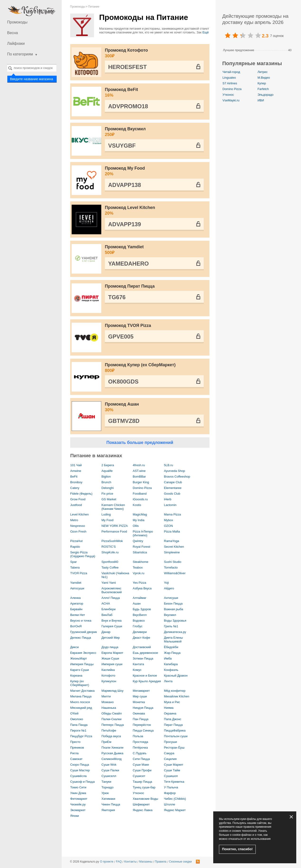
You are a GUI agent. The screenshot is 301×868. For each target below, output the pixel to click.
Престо (75, 742)
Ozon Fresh (78, 531)
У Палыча (171, 787)
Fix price (107, 494)
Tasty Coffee (110, 567)
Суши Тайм (172, 770)
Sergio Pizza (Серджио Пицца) (83, 554)
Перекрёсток (142, 725)
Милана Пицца (81, 696)
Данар (106, 632)
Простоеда (141, 742)
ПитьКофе (109, 730)
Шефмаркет (141, 804)
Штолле (169, 804)
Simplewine (172, 552)
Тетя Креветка (174, 782)
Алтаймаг (140, 598)
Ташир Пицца (143, 782)
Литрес (263, 72)
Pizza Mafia (172, 531)
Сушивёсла (78, 776)
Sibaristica (140, 552)
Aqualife (107, 471)
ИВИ (261, 100)
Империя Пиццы (82, 664)
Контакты (130, 862)
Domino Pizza (142, 488)
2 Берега (108, 465)
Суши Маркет (174, 765)
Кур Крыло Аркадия (147, 681)
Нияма (169, 708)
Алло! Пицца (111, 598)
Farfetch (263, 89)
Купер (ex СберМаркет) (80, 683)
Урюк (105, 793)
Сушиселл (109, 776)
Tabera (75, 567)
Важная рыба (174, 609)
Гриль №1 (171, 626)
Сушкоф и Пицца (82, 782)
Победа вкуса (111, 736)
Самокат (76, 759)
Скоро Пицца (80, 765)
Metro (74, 520)
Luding (106, 514)
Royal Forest (142, 547)
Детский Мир (111, 638)
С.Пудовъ (140, 753)
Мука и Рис (172, 702)
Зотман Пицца (143, 658)
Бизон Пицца (173, 604)
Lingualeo (229, 78)
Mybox (168, 520)
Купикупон (109, 681)
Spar (73, 562)
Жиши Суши (110, 658)
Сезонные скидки (181, 862)
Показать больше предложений (140, 443)
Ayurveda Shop (174, 471)
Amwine (76, 471)
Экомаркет (78, 810)
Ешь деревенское (146, 653)
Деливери (140, 632)
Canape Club (173, 482)
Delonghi (108, 488)
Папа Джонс (173, 719)
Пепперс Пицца (113, 725)
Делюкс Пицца (81, 638)
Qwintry (138, 541)
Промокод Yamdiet (154, 250)
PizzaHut (76, 541)
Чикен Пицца (111, 804)
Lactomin (170, 505)
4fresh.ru (139, 465)
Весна (12, 33)
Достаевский (142, 647)
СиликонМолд (112, 759)
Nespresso (78, 526)
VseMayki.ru (231, 100)
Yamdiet (76, 583)
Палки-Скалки (112, 719)
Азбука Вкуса (142, 588)
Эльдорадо (266, 95)
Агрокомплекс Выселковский (112, 590)
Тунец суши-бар (144, 787)
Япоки (75, 816)
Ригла (74, 753)
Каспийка (108, 670)
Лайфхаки (16, 43)
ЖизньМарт (79, 658)
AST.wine (139, 471)
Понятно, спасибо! (237, 849)
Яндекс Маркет (175, 810)
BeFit (74, 477)
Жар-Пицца (172, 653)
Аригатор (77, 604)
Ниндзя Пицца (143, 708)
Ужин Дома (78, 793)
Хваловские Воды (146, 799)
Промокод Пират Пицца (130, 286)
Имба (168, 658)
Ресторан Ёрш (174, 748)
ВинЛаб (107, 615)
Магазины (146, 862)
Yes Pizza (140, 583)
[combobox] (32, 68)
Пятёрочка (140, 748)
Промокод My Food (154, 171)
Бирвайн (76, 609)
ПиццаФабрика (175, 730)
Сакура (169, 753)
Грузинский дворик (83, 632)
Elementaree (173, 488)
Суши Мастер (80, 770)
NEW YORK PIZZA (115, 526)
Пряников (77, 748)
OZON (168, 526)
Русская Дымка (112, 753)
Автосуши (77, 588)
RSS (198, 862)
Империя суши (112, 664)
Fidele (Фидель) (81, 494)
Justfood (76, 505)
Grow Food (78, 499)
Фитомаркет (79, 799)
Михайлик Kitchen (176, 696)
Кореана (76, 676)
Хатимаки (108, 799)
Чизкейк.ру (78, 804)
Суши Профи (142, 770)
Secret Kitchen (174, 547)
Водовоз (139, 621)
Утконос (139, 793)
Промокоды (17, 22)
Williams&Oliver (175, 573)
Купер (262, 83)
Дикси (74, 647)
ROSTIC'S (109, 547)
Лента (168, 681)
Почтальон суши (176, 736)
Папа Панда (79, 725)
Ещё (206, 32)
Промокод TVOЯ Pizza (128, 325)
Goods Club (172, 494)
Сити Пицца (141, 759)
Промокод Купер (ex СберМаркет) (154, 368)
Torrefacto (171, 567)
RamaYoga (171, 541)
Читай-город (231, 72)
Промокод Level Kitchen (154, 211)
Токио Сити (78, 787)
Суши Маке (141, 765)
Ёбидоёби (171, 647)
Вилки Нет (78, 615)
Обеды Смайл (112, 713)
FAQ (119, 862)
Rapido (75, 547)
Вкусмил (170, 615)
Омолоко (77, 719)
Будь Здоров (142, 609)
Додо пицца (110, 647)
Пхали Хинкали (113, 748)
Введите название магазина (31, 79)
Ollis (136, 526)
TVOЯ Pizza (79, 573)
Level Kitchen (79, 514)
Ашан (137, 604)
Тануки (106, 782)
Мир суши (140, 696)
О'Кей (74, 713)
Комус (137, 670)
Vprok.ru (139, 573)
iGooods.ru (140, 499)
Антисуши (171, 598)
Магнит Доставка (82, 691)
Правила (161, 862)
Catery (75, 488)
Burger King (141, 482)
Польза (138, 736)
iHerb (168, 499)
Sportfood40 (110, 562)
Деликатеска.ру (175, 632)
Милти (106, 696)
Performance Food (114, 531)
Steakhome (141, 562)
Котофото (108, 676)
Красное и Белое (145, 676)
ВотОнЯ (76, 626)
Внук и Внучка (112, 621)
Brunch (106, 482)
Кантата (139, 664)
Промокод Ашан (154, 407)
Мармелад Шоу (113, 691)
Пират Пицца (173, 725)
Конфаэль (171, 670)
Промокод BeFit (154, 93)
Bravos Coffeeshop (177, 477)
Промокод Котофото (154, 53)
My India (139, 520)
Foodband (140, 494)
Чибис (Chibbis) (175, 799)
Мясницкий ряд (81, 708)
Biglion (106, 477)
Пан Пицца (141, 719)
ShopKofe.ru (110, 552)
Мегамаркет (141, 691)
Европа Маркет (112, 653)
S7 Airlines (230, 83)
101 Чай (76, 465)
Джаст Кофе (142, 638)
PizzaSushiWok (112, 541)
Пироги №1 (78, 730)
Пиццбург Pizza (81, 736)
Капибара (171, 664)
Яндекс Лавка (143, 810)
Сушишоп (171, 776)
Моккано (108, 702)
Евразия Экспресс (83, 653)
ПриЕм (106, 742)
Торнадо (108, 787)
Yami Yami (109, 583)
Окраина (170, 713)
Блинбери (109, 609)
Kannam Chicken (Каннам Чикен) (113, 507)
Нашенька (109, 708)
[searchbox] (32, 68)
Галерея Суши (112, 626)
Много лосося (80, 702)
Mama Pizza (172, 514)
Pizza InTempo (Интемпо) (143, 533)
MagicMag (140, 514)
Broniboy (76, 482)
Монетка (139, 702)
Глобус (138, 626)
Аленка (75, 598)
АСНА (106, 604)
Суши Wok (109, 765)
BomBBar (139, 477)
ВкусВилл (140, 615)
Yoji (166, 583)
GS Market (109, 499)
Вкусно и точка (81, 621)
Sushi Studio (173, 562)
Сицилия (170, 759)
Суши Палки (110, 770)
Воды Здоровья (175, 621)
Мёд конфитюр (175, 691)
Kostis (137, 505)
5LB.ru (168, 465)
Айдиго (169, 588)
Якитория (108, 810)
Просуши (170, 742)
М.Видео (264, 78)
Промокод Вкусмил (154, 132)
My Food (108, 520)
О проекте (107, 862)
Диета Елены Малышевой (173, 640)
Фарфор (170, 793)
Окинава (139, 713)
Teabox (138, 567)
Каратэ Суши (80, 670)
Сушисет (139, 776)
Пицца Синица (143, 730)
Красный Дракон (176, 676)
